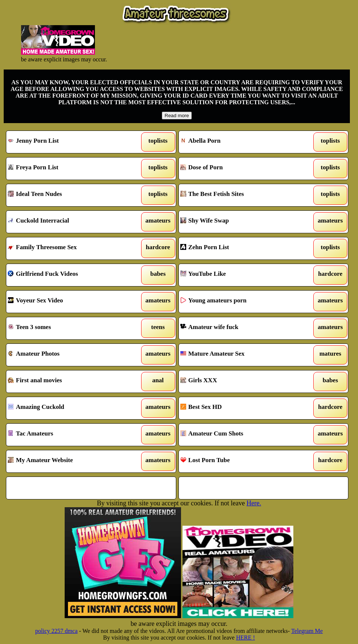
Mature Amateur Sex (241, 355)
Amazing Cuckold (69, 408)
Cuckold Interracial (69, 222)
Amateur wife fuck (241, 328)
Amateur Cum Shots (241, 435)
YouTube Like (241, 275)
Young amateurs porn (241, 302)
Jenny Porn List (69, 142)
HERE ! (246, 638)
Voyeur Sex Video (69, 302)
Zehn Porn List (241, 248)
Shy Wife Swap (241, 222)
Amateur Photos (69, 355)
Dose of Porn (241, 169)
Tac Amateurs (69, 435)
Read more (177, 116)
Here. (254, 503)
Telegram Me (307, 631)
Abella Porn (241, 142)
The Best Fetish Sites (241, 195)
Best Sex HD (241, 408)
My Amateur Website (69, 461)
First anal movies (69, 382)
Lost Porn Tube (241, 461)
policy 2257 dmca (56, 631)
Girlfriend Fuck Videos (69, 275)
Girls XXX (241, 382)
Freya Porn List (69, 169)
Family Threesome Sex (69, 248)
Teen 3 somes (69, 328)
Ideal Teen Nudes (69, 195)
